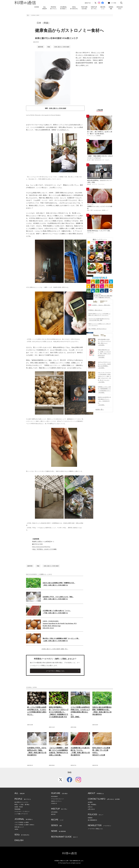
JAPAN (16, 829)
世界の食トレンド (19, 827)
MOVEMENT (55, 797)
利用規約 (90, 818)
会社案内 (90, 802)
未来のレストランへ (56, 801)
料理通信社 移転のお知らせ (95, 310)
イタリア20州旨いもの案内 (22, 822)
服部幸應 (41, 47)
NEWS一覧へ (100, 409)
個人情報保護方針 (92, 820)
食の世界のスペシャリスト (21, 802)
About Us (88, 3)
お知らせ (90, 807)
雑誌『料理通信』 (92, 804)
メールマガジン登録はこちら (55, 671)
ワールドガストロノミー (57, 799)
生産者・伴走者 (19, 807)
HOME (37, 7)
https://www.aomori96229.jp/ (41, 547)
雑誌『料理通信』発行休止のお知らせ (97, 329)
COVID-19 (54, 803)
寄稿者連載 (17, 809)
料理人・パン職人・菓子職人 (22, 804)
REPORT (53, 814)
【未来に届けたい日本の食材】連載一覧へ (55, 649)
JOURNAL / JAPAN (35, 15)
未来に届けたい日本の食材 (62, 47)
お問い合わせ (91, 809)
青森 (49, 47)
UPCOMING (54, 812)
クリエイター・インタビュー (22, 811)
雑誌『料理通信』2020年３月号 (43, 549)
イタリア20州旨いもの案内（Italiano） (25, 825)
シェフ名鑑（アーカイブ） (21, 814)
